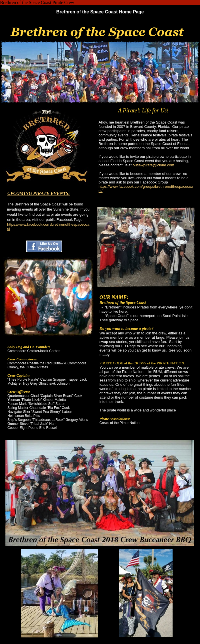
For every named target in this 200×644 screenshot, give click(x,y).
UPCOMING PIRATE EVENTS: (39, 193)
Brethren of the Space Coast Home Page (100, 12)
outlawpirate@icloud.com (153, 165)
